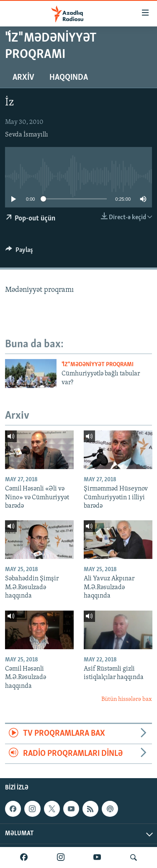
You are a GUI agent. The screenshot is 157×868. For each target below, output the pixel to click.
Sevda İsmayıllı (27, 135)
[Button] (19, 252)
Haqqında (69, 78)
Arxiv (23, 78)
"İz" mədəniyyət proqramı (98, 365)
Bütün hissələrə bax (127, 699)
